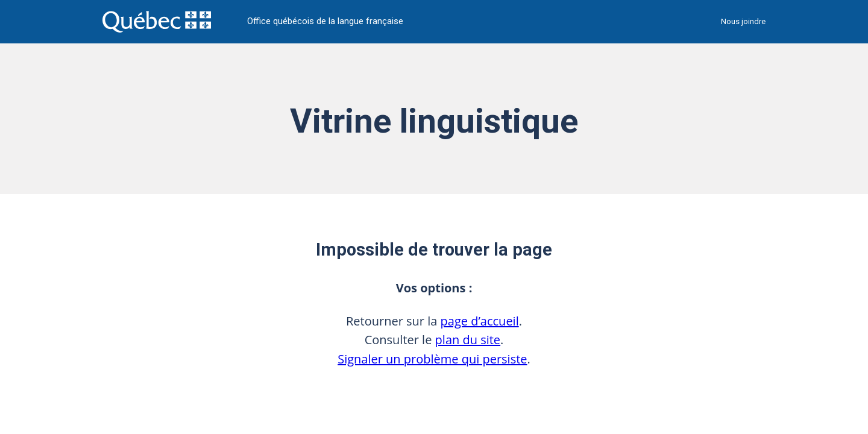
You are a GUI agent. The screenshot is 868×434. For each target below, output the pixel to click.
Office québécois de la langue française (325, 21)
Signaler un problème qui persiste (432, 359)
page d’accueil (480, 321)
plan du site (468, 340)
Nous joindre (743, 21)
